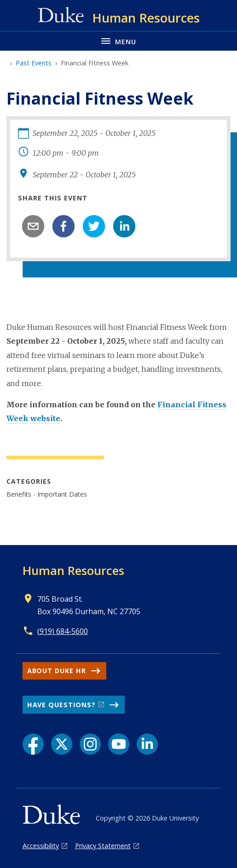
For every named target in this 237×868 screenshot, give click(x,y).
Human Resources (73, 570)
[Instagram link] (90, 744)
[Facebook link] (33, 744)
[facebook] (64, 226)
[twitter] (94, 226)
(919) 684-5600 (63, 631)
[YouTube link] (119, 744)
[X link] (62, 744)
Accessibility (41, 846)
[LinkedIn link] (147, 744)
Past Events (34, 63)
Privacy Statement (103, 846)
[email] (33, 226)
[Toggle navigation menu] (118, 41)
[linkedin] (124, 226)
